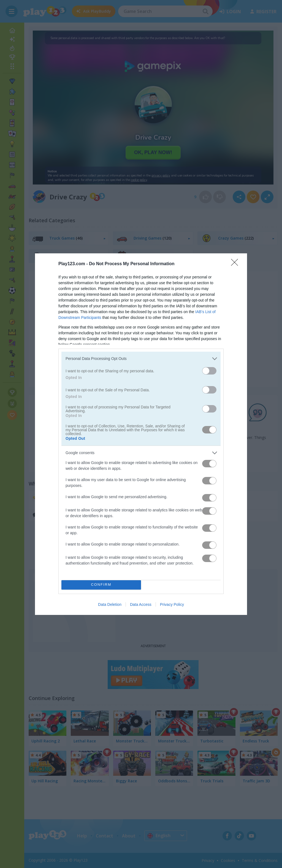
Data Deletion (110, 604)
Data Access (141, 604)
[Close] (236, 264)
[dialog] (141, 434)
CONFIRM (101, 585)
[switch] (209, 371)
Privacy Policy (172, 604)
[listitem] (141, 359)
